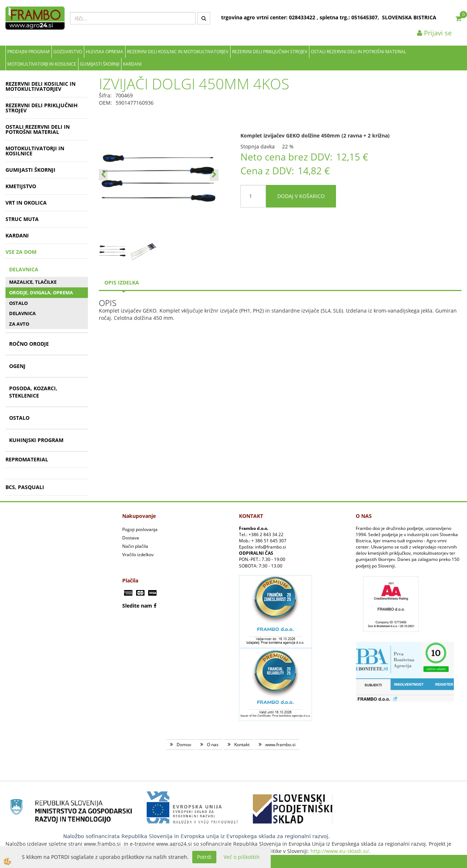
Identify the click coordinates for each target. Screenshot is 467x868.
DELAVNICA (24, 269)
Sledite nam (137, 606)
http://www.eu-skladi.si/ (340, 851)
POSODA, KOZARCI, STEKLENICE (33, 392)
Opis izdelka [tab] (122, 282)
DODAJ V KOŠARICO (301, 196)
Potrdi (204, 857)
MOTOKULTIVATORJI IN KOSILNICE (42, 64)
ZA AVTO (19, 324)
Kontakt (242, 745)
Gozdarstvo (68, 52)
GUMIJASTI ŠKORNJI (100, 64)
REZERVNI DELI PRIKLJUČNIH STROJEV (270, 52)
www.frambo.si (280, 745)
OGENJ (17, 366)
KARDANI (132, 64)
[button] (214, 175)
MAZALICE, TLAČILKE (33, 282)
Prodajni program (28, 52)
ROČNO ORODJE (29, 344)
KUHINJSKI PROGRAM (36, 440)
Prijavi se (434, 33)
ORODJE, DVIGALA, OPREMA (41, 292)
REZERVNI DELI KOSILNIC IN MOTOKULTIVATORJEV (178, 52)
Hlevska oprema (105, 52)
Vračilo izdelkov (138, 555)
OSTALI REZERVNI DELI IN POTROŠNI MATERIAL (358, 52)
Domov (184, 745)
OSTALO (18, 303)
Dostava (131, 538)
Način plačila (135, 546)
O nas (213, 745)
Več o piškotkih (242, 857)
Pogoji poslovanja (140, 529)
